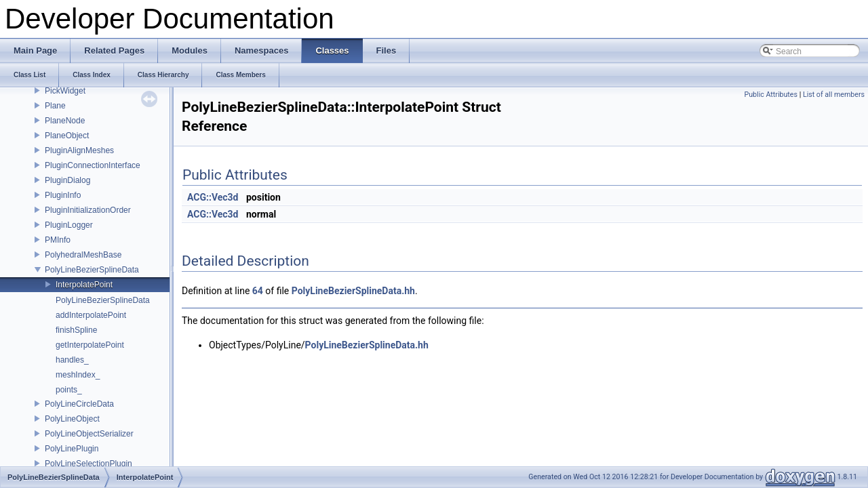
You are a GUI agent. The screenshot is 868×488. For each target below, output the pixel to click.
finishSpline (76, 330)
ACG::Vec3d (213, 197)
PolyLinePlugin (72, 449)
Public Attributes (771, 95)
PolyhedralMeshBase (83, 255)
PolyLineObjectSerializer (89, 434)
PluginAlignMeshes (79, 150)
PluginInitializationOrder (88, 210)
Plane (55, 106)
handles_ (72, 360)
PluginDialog (67, 180)
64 (258, 291)
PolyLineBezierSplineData (92, 270)
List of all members (834, 95)
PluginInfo (63, 195)
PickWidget (65, 91)
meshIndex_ (78, 375)
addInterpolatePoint (91, 315)
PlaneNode (65, 121)
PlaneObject (67, 136)
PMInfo (58, 240)
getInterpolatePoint (90, 345)
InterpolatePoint (84, 285)
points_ (69, 390)
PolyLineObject (72, 419)
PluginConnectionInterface (93, 165)
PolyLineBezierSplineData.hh (353, 291)
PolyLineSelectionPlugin (88, 464)
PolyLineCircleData (79, 404)
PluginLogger (69, 225)
